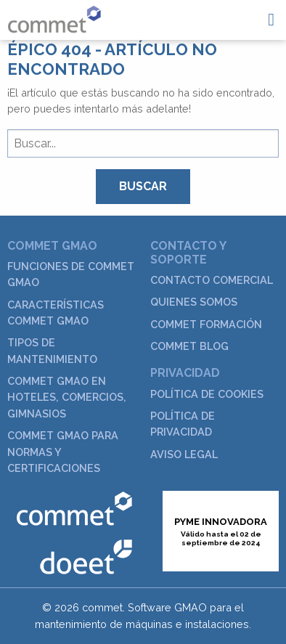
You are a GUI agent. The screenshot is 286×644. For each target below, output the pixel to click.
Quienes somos (194, 302)
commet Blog (189, 346)
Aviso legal (184, 454)
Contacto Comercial (212, 280)
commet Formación (206, 324)
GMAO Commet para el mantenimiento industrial (54, 20)
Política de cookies (207, 394)
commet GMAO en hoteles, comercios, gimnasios (67, 397)
